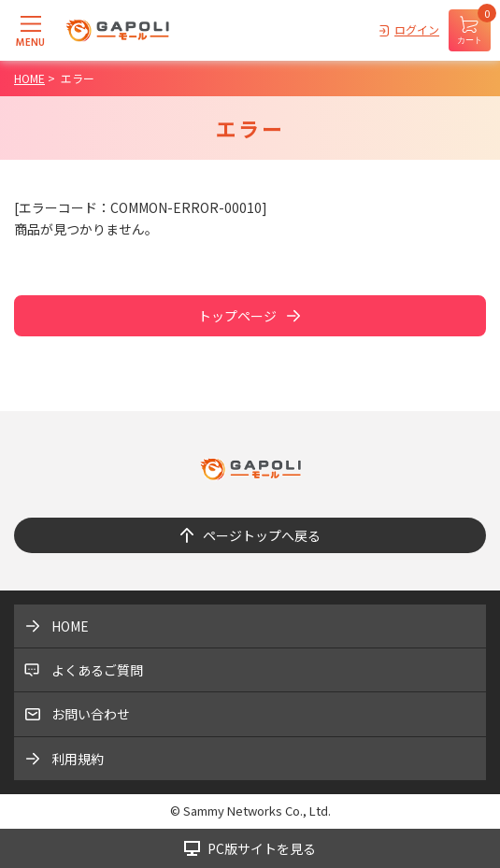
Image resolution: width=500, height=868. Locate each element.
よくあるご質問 (97, 670)
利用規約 (78, 759)
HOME (70, 626)
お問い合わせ (91, 714)
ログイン (417, 29)
